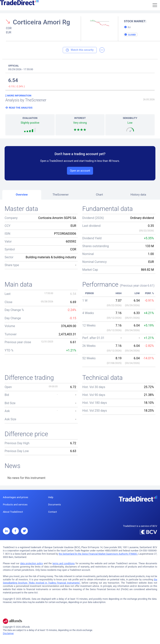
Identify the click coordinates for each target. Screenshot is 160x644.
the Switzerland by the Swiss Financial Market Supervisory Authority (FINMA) (98, 554)
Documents (54, 505)
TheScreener (61, 195)
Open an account (80, 171)
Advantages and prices (16, 497)
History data (138, 195)
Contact (52, 512)
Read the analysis (21, 108)
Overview (22, 195)
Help (51, 497)
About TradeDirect (13, 512)
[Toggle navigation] (155, 5)
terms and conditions (64, 563)
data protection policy (31, 563)
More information (18, 96)
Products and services (15, 505)
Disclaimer (8, 633)
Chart (99, 195)
